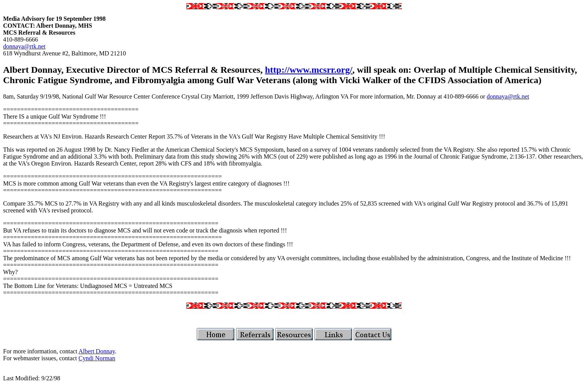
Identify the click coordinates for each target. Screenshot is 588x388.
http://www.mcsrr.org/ (309, 70)
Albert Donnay (97, 351)
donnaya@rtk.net (24, 46)
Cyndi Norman (97, 358)
